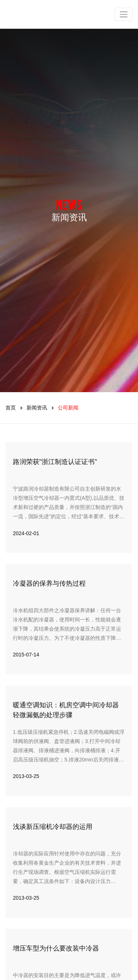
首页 (11, 408)
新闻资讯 (37, 408)
